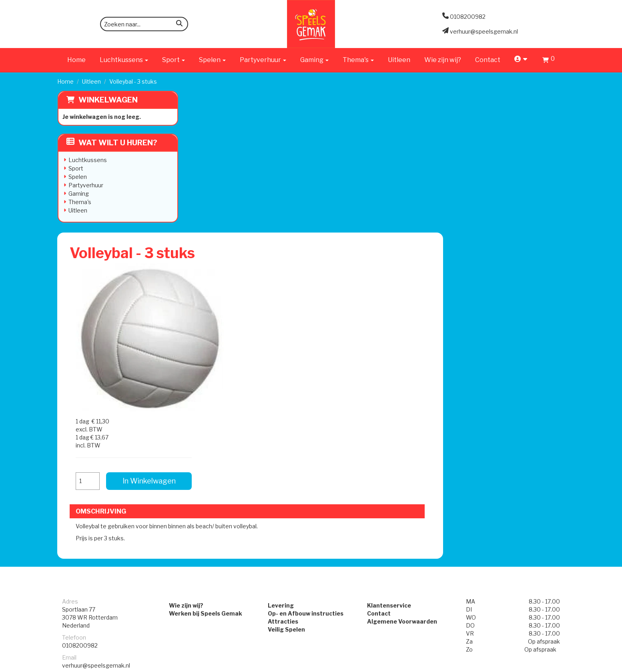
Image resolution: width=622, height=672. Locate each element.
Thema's (79, 202)
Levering (279, 378)
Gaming (78, 194)
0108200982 (80, 418)
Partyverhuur (85, 185)
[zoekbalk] (144, 24)
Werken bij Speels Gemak (201, 386)
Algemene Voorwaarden (404, 394)
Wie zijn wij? (443, 60)
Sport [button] (174, 60)
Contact (488, 60)
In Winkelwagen (503, 187)
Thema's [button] (358, 60)
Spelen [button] (212, 60)
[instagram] (558, 665)
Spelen (77, 177)
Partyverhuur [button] (263, 60)
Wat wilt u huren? (111, 143)
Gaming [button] (314, 60)
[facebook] (543, 665)
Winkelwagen (108, 100)
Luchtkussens (87, 160)
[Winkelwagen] (549, 61)
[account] (521, 60)
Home (76, 60)
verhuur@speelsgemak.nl (96, 438)
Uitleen (399, 60)
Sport (75, 168)
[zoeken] (179, 25)
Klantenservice (391, 378)
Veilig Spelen (285, 402)
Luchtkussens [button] (124, 60)
